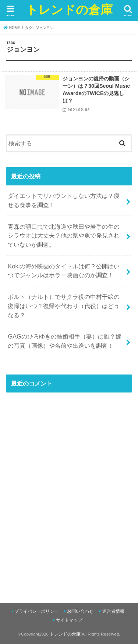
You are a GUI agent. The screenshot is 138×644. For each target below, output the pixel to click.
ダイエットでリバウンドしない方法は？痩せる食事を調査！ (64, 200)
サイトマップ (69, 620)
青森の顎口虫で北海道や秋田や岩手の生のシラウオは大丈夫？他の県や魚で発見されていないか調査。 (64, 236)
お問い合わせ (80, 611)
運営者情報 (113, 611)
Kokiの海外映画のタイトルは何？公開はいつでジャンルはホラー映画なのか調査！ (64, 271)
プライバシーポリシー (36, 611)
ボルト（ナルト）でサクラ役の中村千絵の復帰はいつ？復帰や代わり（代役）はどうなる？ (64, 306)
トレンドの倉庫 (69, 9)
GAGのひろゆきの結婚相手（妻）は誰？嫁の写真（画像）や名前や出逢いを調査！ (65, 341)
